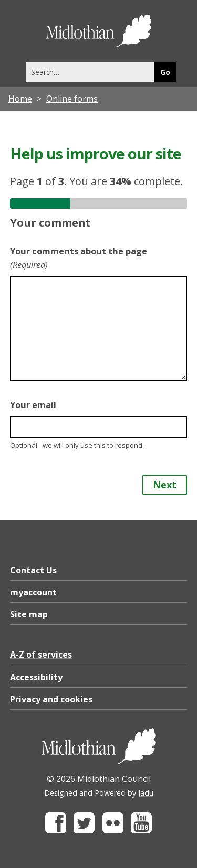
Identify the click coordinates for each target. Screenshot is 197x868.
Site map (29, 614)
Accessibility (36, 677)
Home (20, 99)
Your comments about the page (79, 258)
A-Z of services (41, 655)
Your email (33, 405)
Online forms (72, 99)
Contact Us (33, 570)
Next (165, 485)
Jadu (146, 793)
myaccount (33, 592)
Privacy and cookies (51, 699)
